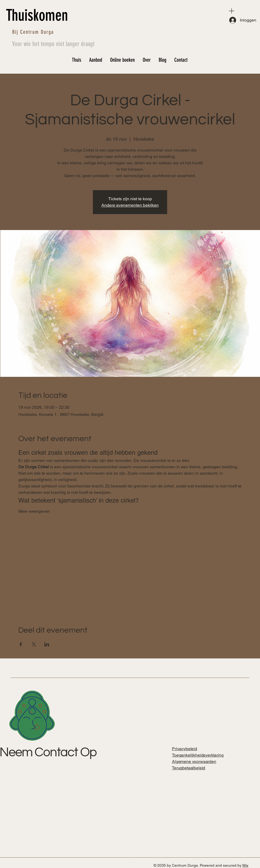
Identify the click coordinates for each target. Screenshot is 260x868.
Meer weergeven (34, 511)
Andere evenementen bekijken (130, 205)
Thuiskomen (37, 15)
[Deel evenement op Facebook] (21, 644)
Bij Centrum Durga (33, 32)
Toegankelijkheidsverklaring (198, 755)
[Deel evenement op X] (34, 644)
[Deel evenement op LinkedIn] (47, 644)
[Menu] (232, 11)
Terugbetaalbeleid (188, 768)
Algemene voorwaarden (194, 761)
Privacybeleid (185, 749)
